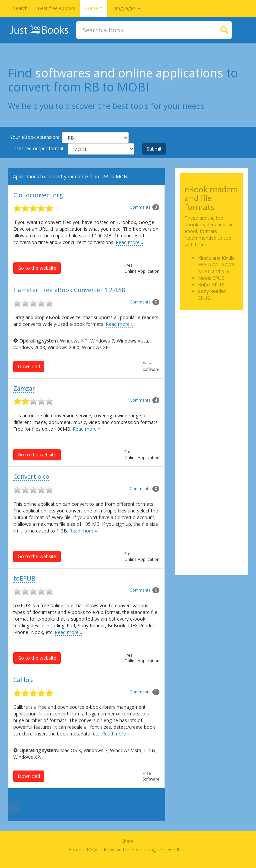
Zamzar (24, 388)
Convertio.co (31, 476)
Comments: (144, 207)
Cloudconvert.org (38, 195)
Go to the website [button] (37, 268)
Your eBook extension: (34, 137)
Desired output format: (40, 148)
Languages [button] (126, 8)
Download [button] (29, 366)
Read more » (129, 242)
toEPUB (24, 578)
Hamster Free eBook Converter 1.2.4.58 (69, 290)
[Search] (216, 30)
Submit (154, 149)
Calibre (23, 680)
